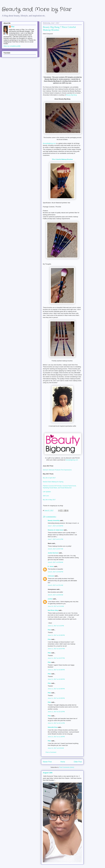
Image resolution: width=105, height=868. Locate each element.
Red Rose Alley (53, 610)
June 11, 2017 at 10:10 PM (56, 712)
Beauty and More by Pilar (37, 9)
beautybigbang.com (72, 460)
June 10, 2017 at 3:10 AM (56, 606)
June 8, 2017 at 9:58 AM (55, 562)
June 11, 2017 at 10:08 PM (56, 670)
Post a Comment (51, 752)
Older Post (78, 762)
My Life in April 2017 (49, 478)
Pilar (49, 630)
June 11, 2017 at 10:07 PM (56, 649)
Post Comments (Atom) (67, 767)
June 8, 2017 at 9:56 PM (55, 572)
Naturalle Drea (53, 727)
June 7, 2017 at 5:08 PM (55, 526)
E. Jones (51, 566)
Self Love (46, 496)
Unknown (51, 576)
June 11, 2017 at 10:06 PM (56, 635)
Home (63, 762)
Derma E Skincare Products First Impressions (57, 470)
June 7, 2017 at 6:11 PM (55, 539)
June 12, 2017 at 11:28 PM (56, 737)
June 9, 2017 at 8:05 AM (55, 595)
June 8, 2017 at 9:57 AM (55, 549)
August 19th (48, 773)
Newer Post (47, 762)
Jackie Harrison (53, 553)
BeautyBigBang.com (49, 143)
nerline (50, 599)
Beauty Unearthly (54, 520)
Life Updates (47, 492)
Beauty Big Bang (71, 95)
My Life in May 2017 (49, 500)
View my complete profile (12, 46)
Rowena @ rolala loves (56, 530)
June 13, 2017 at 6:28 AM (56, 748)
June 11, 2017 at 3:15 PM (56, 626)
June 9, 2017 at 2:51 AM (55, 585)
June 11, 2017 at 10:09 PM (56, 698)
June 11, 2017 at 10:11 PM (56, 723)
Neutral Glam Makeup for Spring (53, 482)
